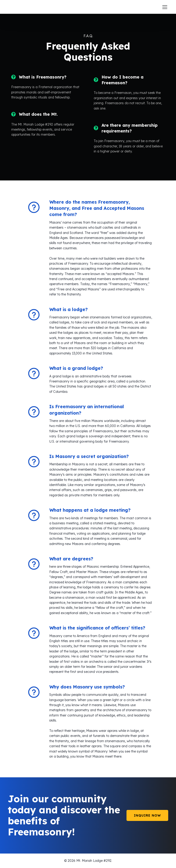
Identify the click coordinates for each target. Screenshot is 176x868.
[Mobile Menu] (165, 7)
